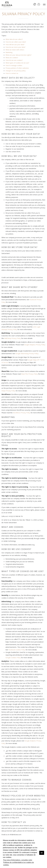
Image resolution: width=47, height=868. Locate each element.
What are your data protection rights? (18, 55)
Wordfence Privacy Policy (21, 413)
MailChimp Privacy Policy (12, 338)
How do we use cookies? (14, 60)
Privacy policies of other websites (17, 68)
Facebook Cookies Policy (17, 650)
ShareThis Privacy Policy (29, 374)
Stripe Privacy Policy (8, 391)
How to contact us (12, 73)
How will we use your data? (15, 44)
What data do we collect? (14, 39)
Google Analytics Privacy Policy (35, 345)
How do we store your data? (15, 47)
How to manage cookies (14, 65)
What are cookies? (12, 58)
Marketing (9, 52)
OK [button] (42, 853)
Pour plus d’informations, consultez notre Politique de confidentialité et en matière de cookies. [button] (18, 862)
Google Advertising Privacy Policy (27, 353)
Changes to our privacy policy (16, 71)
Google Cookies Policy (13, 658)
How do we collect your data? (16, 42)
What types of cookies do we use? (17, 63)
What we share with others (15, 50)
